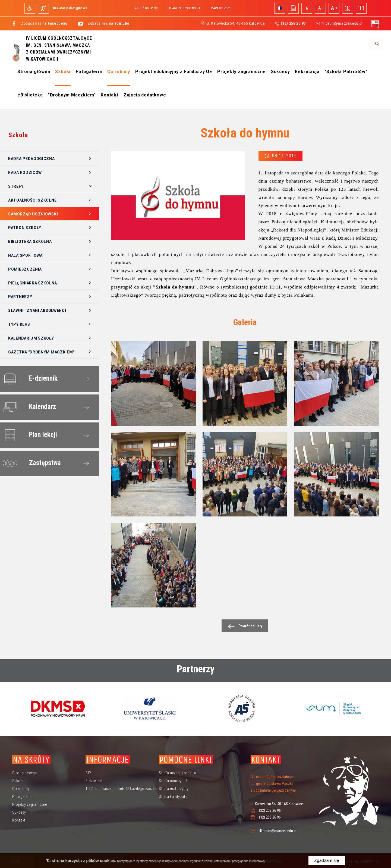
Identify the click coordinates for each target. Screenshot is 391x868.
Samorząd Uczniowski (33, 214)
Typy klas (19, 324)
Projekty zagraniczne (242, 72)
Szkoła (63, 72)
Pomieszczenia (25, 269)
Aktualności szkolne (32, 200)
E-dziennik (29, 379)
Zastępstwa (31, 464)
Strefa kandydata (173, 797)
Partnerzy (20, 297)
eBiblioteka (30, 95)
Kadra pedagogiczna (31, 159)
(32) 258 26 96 (270, 810)
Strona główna (34, 72)
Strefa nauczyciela (174, 781)
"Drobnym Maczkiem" (72, 95)
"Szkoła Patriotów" (346, 72)
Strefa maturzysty (174, 789)
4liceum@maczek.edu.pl (342, 23)
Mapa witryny (220, 8)
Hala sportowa (25, 255)
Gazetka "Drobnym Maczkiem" (41, 352)
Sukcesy (280, 72)
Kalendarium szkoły (31, 338)
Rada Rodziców (25, 173)
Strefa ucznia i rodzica (178, 773)
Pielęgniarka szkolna (33, 283)
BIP (88, 773)
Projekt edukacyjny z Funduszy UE (174, 72)
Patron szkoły (25, 228)
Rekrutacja (307, 72)
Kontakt (110, 95)
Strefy (16, 186)
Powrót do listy (244, 626)
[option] (58, 709)
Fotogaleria (89, 72)
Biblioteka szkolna (30, 242)
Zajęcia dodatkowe (145, 95)
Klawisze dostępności (185, 8)
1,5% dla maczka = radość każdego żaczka (121, 789)
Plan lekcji (29, 435)
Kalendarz (28, 407)
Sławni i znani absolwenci (37, 311)
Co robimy (119, 72)
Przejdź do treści (146, 8)
